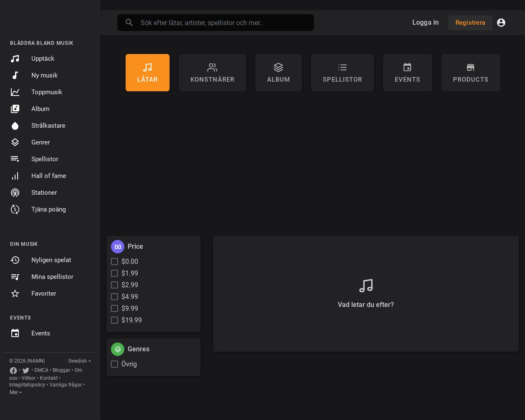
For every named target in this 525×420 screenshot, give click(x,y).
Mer (14, 392)
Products (471, 73)
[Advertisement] (313, 167)
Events (30, 333)
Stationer (33, 193)
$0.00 (130, 262)
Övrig (129, 364)
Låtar (148, 73)
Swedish (78, 361)
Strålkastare (38, 126)
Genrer (30, 142)
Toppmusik (36, 92)
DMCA (41, 370)
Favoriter (33, 294)
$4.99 (130, 297)
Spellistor (34, 159)
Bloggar (62, 370)
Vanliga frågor (66, 385)
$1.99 (130, 273)
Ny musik (34, 75)
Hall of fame (38, 176)
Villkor (28, 378)
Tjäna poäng (38, 209)
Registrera (471, 23)
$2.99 (130, 285)
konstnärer (212, 73)
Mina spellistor (42, 277)
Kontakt (49, 378)
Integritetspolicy (27, 385)
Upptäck (32, 59)
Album (30, 109)
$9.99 (130, 308)
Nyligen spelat (41, 260)
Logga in (426, 22)
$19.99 (132, 320)
